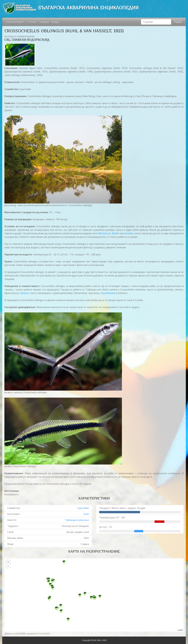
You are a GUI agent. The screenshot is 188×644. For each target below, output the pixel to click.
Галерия (44, 22)
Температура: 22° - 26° (112, 518)
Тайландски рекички (77, 520)
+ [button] (8, 562)
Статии (31, 22)
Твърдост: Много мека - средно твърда (122, 508)
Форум (55, 22)
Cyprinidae (83, 508)
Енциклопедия (14, 22)
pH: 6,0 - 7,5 (106, 527)
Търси (178, 22)
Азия (86, 514)
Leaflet (180, 630)
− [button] (8, 566)
